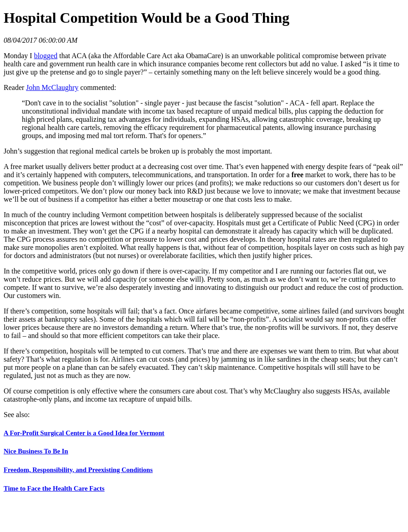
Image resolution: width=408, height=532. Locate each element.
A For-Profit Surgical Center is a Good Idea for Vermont (84, 433)
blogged (46, 56)
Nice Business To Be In (36, 451)
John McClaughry (52, 87)
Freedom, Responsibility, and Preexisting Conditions (78, 470)
